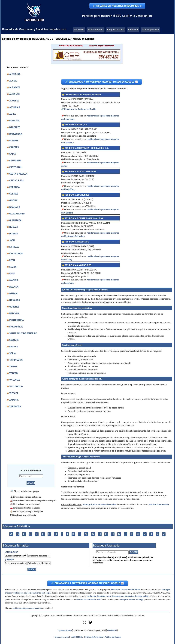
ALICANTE (14, 94)
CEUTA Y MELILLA (18, 174)
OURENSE (14, 307)
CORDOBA (15, 187)
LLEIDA (13, 267)
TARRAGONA (16, 360)
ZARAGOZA (15, 407)
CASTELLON (15, 167)
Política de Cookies (113, 637)
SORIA (13, 353)
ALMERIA (14, 101)
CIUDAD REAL (16, 181)
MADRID (14, 280)
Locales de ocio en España (24, 515)
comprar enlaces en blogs (132, 600)
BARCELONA (16, 134)
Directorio (79, 30)
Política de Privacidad (94, 637)
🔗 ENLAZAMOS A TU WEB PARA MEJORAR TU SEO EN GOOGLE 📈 (102, 82)
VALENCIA (15, 380)
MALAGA (14, 287)
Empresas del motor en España (27, 508)
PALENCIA (14, 313)
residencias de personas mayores (27, 608)
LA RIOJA (14, 247)
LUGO (12, 274)
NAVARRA (15, 300)
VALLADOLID (16, 387)
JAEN (12, 240)
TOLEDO (14, 373)
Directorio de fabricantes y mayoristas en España (35, 501)
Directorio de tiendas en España (27, 497)
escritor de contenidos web (88, 600)
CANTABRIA (15, 161)
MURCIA (14, 294)
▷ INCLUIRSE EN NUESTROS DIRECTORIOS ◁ (117, 6)
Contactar (133, 30)
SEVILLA (14, 347)
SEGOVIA (14, 340)
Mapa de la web (62, 637)
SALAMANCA (16, 327)
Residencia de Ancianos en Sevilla (80, 109)
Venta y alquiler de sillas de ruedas (99, 504)
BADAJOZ (14, 121)
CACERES (14, 147)
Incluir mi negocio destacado (102, 46)
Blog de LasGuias (116, 30)
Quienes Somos (65, 630)
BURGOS (14, 141)
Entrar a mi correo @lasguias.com (90, 630)
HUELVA (14, 227)
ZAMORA (14, 400)
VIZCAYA (14, 393)
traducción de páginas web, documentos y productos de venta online (118, 596)
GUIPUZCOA (15, 220)
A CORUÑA (15, 74)
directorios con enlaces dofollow (125, 590)
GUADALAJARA (17, 214)
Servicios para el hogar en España (28, 512)
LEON (12, 260)
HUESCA (14, 234)
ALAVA (13, 81)
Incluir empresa (96, 30)
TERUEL (13, 367)
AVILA (13, 114)
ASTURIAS (15, 107)
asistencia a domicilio (159, 504)
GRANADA (15, 207)
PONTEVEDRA (17, 320)
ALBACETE (15, 87)
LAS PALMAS (16, 254)
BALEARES (15, 127)
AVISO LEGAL (77, 637)
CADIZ (12, 154)
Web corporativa (150, 30)
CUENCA (14, 194)
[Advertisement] (32, 438)
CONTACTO (112, 630)
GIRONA (13, 200)
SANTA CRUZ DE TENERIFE (23, 333)
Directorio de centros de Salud (26, 504)
